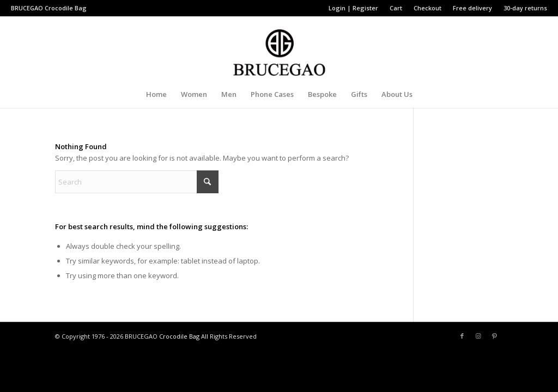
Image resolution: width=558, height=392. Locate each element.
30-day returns (525, 8)
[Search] (137, 182)
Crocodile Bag (66, 8)
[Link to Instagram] (478, 336)
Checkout (427, 8)
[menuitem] (354, 8)
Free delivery (472, 8)
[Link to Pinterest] (495, 336)
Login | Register (353, 8)
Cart (396, 8)
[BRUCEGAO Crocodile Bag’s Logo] (279, 48)
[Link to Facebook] (462, 336)
